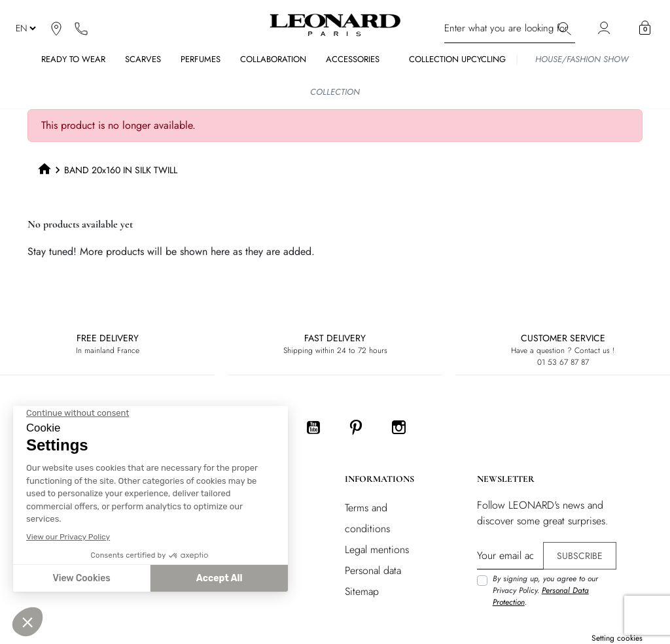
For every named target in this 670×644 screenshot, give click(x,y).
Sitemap (362, 591)
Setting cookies (617, 638)
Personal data (373, 570)
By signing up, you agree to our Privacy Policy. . (545, 590)
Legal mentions (377, 550)
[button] (645, 28)
